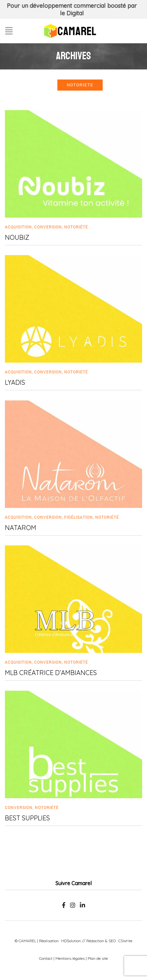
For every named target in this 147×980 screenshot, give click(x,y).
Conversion (48, 227)
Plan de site (98, 958)
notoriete (80, 85)
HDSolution (71, 941)
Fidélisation (79, 517)
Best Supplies (27, 818)
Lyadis (15, 382)
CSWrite (125, 941)
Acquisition (18, 227)
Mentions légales (70, 958)
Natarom (21, 528)
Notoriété (76, 227)
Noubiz (17, 237)
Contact (46, 958)
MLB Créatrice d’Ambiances (51, 673)
